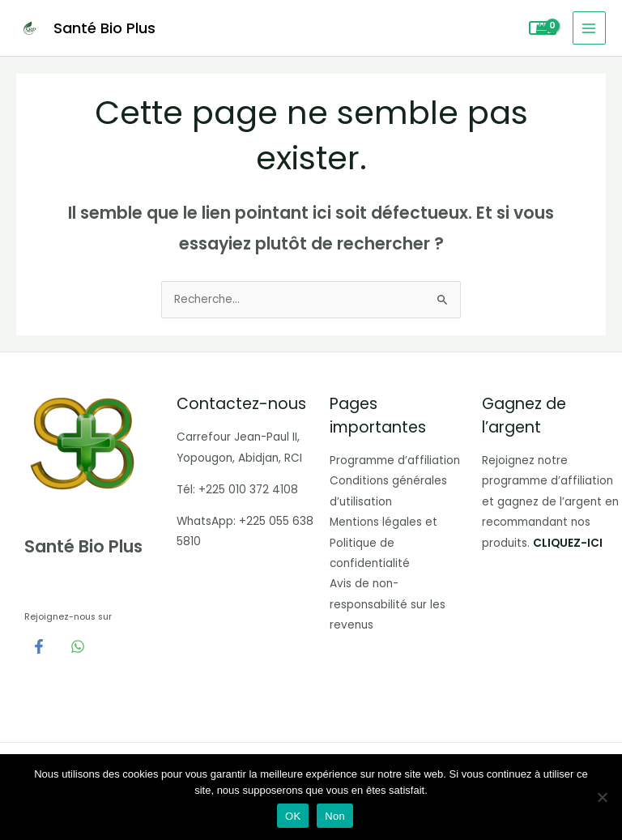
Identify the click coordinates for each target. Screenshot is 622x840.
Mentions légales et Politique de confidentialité (383, 543)
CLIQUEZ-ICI (568, 543)
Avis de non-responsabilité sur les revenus (388, 604)
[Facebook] (39, 646)
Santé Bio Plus (104, 28)
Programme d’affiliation (395, 461)
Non (335, 816)
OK (293, 816)
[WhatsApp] (78, 646)
